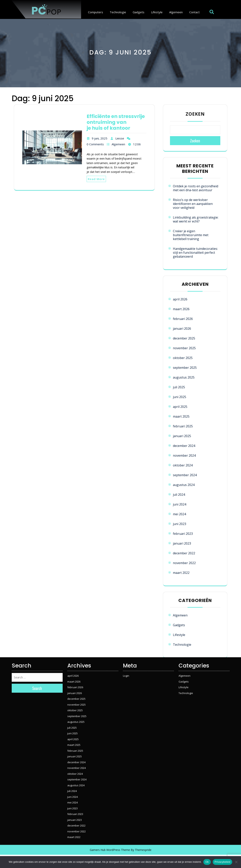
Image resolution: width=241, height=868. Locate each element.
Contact (194, 12)
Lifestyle (157, 12)
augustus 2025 (184, 377)
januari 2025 (182, 436)
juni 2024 (180, 504)
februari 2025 (183, 426)
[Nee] (236, 862)
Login (126, 637)
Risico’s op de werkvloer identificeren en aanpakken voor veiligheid (193, 204)
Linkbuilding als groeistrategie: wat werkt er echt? (196, 219)
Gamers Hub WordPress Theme (110, 811)
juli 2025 (179, 387)
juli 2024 (179, 495)
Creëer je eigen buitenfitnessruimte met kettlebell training (191, 235)
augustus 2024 (184, 485)
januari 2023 (182, 543)
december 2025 (184, 338)
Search (37, 650)
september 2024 (185, 475)
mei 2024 (179, 514)
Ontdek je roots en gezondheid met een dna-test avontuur (196, 188)
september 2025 (185, 368)
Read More (96, 179)
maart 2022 (181, 573)
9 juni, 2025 (100, 138)
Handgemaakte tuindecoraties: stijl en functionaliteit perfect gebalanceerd (195, 253)
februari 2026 (183, 319)
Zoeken (195, 114)
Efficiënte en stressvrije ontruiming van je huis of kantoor (116, 122)
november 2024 (184, 455)
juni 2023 (180, 524)
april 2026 (180, 299)
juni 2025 (180, 397)
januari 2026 (182, 329)
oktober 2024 (183, 465)
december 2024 (184, 446)
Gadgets (139, 12)
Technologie (118, 12)
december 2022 (184, 553)
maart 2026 (181, 309)
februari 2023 (183, 534)
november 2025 (184, 348)
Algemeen (176, 12)
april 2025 (180, 407)
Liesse (120, 138)
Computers (96, 12)
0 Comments (95, 144)
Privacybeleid (223, 862)
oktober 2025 (183, 358)
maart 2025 (181, 416)
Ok (207, 862)
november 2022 (184, 563)
